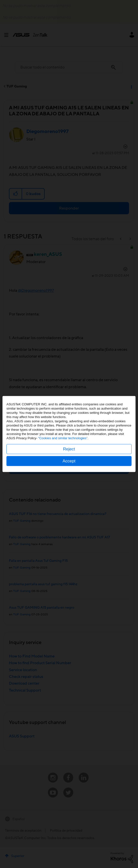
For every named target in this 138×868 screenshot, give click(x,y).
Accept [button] (69, 461)
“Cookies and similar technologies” (63, 438)
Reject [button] (69, 449)
